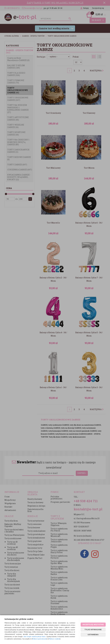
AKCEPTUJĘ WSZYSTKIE (93, 625)
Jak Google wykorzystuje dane (34, 636)
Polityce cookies (54, 639)
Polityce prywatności (40, 639)
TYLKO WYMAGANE (93, 630)
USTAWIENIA (93, 635)
